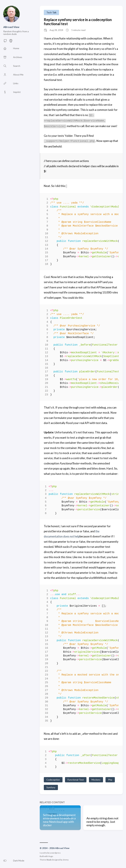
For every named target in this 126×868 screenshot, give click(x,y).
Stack (49, 860)
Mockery (96, 780)
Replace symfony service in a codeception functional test (78, 22)
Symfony (51, 787)
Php (110, 780)
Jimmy (66, 860)
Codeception (53, 780)
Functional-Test (76, 780)
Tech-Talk (51, 12)
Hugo (51, 856)
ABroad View (11, 27)
